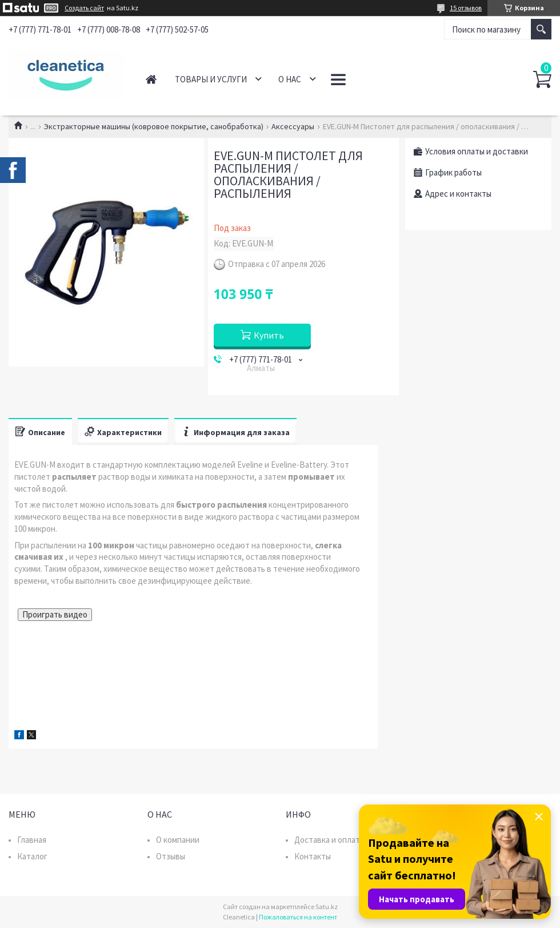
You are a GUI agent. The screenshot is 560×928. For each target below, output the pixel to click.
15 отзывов (466, 8)
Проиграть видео (55, 614)
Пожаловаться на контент (298, 917)
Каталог (32, 856)
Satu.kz (327, 907)
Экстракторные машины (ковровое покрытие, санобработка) (154, 126)
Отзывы (171, 856)
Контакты (313, 856)
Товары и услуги (211, 79)
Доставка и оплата (329, 840)
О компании (178, 840)
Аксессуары (293, 126)
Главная (151, 79)
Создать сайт (84, 8)
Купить (269, 335)
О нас (290, 79)
